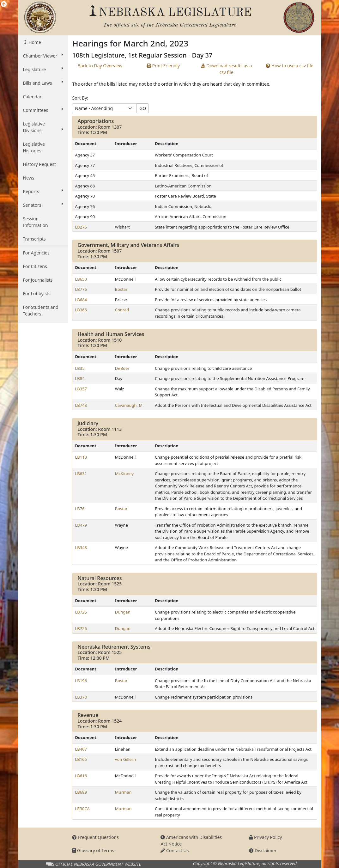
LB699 (81, 792)
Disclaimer (263, 850)
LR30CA (82, 809)
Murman (123, 792)
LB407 (81, 749)
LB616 (81, 776)
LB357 (81, 389)
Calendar (32, 97)
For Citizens (35, 266)
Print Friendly (163, 66)
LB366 (81, 310)
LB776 (81, 289)
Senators (43, 205)
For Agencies (36, 253)
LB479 (81, 525)
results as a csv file (227, 69)
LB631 (81, 474)
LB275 (81, 227)
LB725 (81, 612)
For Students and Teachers (41, 310)
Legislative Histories (34, 147)
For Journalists (38, 280)
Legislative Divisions (43, 127)
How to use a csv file (290, 66)
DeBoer (122, 368)
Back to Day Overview (100, 66)
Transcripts (34, 239)
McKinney (124, 474)
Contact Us (175, 850)
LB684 (81, 300)
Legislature (43, 69)
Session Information (36, 222)
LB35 (80, 368)
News (29, 178)
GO (143, 108)
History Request (39, 164)
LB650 (81, 279)
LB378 (81, 697)
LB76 (80, 509)
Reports (43, 191)
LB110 (81, 457)
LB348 (81, 547)
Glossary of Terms (93, 850)
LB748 (81, 405)
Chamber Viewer (43, 56)
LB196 (81, 681)
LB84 (80, 378)
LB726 (81, 628)
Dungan (123, 612)
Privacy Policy (265, 837)
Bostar (121, 289)
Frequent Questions (95, 837)
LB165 (81, 759)
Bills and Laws (43, 83)
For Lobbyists (37, 293)
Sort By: (80, 98)
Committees (43, 110)
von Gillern (125, 759)
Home (34, 42)
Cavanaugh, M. (129, 405)
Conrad (122, 310)
